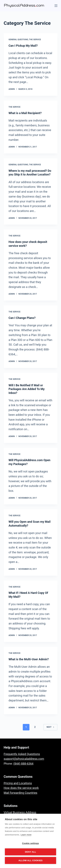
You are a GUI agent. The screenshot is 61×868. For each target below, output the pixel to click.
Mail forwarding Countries (21, 793)
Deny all (30, 852)
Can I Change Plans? (22, 318)
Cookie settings (31, 843)
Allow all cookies (30, 860)
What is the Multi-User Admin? (29, 659)
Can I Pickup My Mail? (23, 46)
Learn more (26, 835)
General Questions (18, 40)
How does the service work (21, 788)
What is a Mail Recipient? (25, 113)
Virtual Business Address (20, 812)
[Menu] (56, 6)
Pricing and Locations (18, 783)
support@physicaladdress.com (24, 759)
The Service (35, 40)
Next (50, 727)
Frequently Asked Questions (22, 754)
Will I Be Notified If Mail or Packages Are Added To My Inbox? (27, 389)
